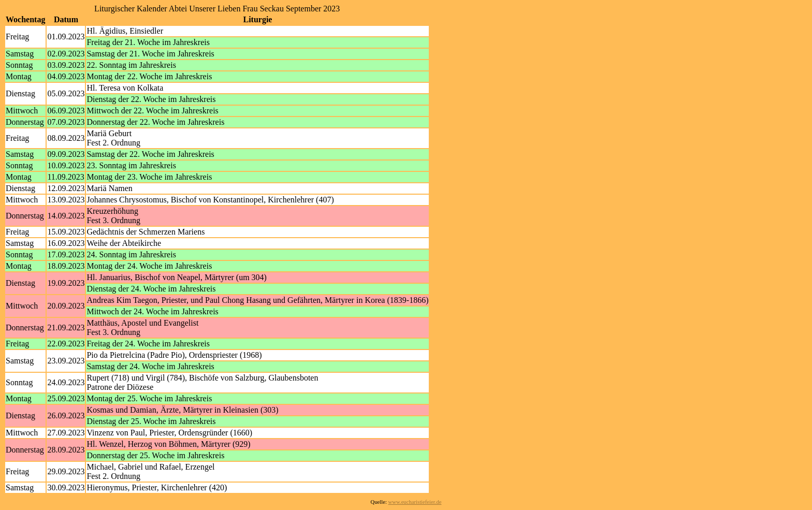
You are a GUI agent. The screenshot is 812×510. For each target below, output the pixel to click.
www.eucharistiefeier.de (415, 502)
